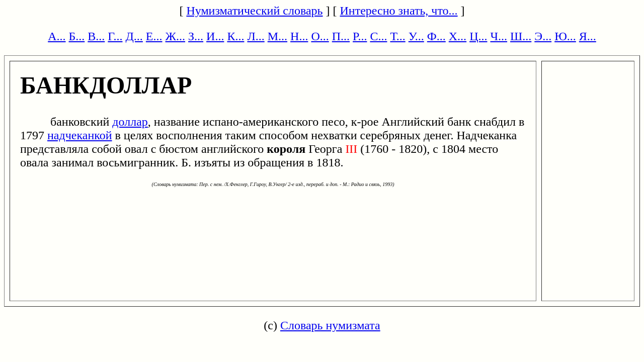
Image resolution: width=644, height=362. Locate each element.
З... (196, 36)
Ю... (565, 36)
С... (378, 36)
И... (215, 36)
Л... (256, 36)
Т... (397, 36)
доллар (130, 122)
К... (235, 36)
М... (277, 36)
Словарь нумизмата (330, 325)
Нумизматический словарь (254, 11)
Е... (154, 36)
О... (320, 36)
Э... (543, 36)
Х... (458, 36)
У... (416, 36)
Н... (299, 36)
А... (57, 36)
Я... (588, 36)
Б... (77, 36)
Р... (360, 36)
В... (96, 36)
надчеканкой (80, 135)
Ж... (176, 36)
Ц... (478, 36)
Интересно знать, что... (399, 11)
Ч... (499, 36)
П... (341, 36)
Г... (115, 36)
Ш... (521, 36)
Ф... (436, 36)
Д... (134, 36)
